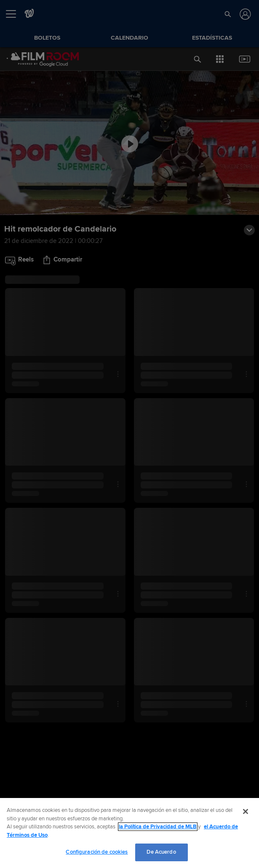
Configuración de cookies (97, 852)
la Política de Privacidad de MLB (158, 827)
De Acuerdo (161, 852)
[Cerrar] (246, 811)
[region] (129, 833)
